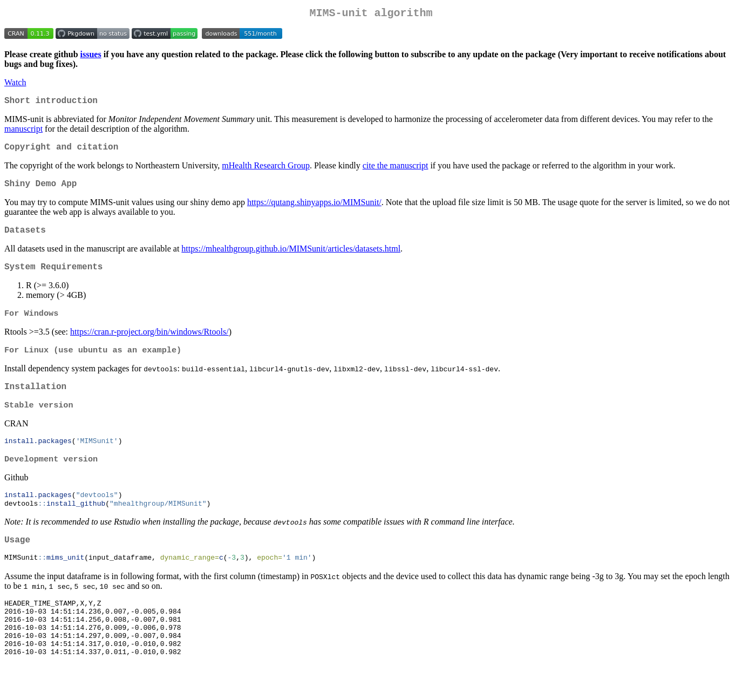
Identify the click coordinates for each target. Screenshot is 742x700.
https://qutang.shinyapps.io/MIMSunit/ (314, 211)
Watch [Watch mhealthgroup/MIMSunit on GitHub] (15, 84)
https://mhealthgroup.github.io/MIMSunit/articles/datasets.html (291, 259)
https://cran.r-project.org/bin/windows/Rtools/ (149, 346)
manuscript (23, 133)
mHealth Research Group (266, 172)
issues (91, 56)
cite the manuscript (396, 172)
